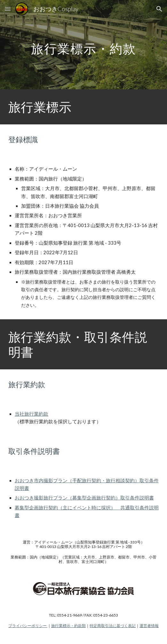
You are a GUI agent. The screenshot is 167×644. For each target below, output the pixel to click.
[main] (83, 45)
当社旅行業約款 (32, 414)
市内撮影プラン (51, 481)
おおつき (24, 481)
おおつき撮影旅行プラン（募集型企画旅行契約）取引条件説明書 (84, 498)
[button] (8, 9)
